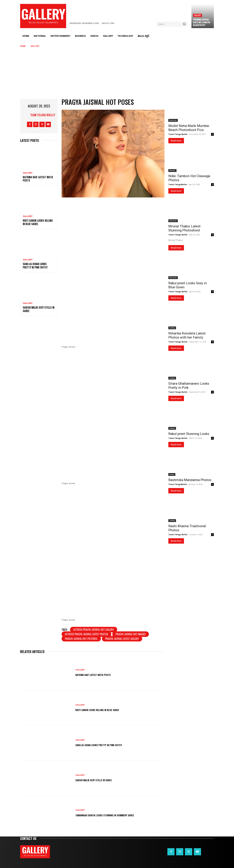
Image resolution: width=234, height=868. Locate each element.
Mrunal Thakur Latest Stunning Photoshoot (184, 228)
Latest (172, 474)
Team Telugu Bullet (43, 115)
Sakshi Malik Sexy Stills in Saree (39, 309)
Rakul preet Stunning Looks (189, 434)
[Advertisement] (117, 72)
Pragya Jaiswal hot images (131, 634)
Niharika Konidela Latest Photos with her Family (187, 335)
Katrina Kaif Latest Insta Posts (38, 179)
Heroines (173, 120)
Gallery (197, 15)
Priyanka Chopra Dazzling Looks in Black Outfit (201, 22)
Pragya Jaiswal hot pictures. (81, 639)
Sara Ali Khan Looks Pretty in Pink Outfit (35, 266)
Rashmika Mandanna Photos (190, 480)
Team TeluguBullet (178, 184)
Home (23, 46)
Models (172, 170)
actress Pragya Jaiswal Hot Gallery (94, 630)
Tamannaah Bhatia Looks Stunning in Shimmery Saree (114, 815)
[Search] (184, 24)
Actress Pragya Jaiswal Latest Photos (86, 634)
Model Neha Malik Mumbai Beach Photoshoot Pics (189, 128)
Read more (176, 141)
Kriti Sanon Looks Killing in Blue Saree (38, 222)
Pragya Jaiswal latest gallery (122, 639)
